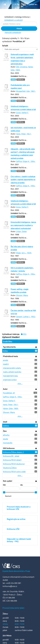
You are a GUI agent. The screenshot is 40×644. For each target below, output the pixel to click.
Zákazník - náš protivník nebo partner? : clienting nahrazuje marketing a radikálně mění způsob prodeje (23, 154)
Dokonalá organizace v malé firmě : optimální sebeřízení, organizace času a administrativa (22, 59)
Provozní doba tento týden (13, 608)
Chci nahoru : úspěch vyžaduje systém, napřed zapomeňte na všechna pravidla (23, 180)
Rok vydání (8, 481)
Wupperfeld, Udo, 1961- (26, 91)
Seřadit (5, 46)
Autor (5, 389)
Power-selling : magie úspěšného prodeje (20, 291)
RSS (24, 334)
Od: (4, 485)
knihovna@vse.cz (10, 586)
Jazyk (5, 422)
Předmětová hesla (10, 356)
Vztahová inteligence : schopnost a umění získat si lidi (23, 108)
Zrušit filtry (8, 341)
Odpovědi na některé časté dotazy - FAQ (19, 540)
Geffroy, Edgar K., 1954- (26, 161)
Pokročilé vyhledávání (13, 32)
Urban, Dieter (21, 231)
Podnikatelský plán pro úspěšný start (20, 87)
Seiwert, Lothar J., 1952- (26, 317)
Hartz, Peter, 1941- (24, 134)
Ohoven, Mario (22, 295)
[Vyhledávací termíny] (19, 24)
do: (22, 485)
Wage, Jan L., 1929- (24, 253)
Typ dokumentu (9, 347)
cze (15, 4)
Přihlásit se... (31, 4)
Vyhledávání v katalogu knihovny (17, 17)
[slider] (4, 492)
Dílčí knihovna (9, 448)
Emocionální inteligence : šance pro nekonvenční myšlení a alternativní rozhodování (23, 225)
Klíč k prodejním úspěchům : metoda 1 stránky (22, 269)
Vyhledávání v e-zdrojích (13, 20)
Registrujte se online (16, 519)
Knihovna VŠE (13, 529)
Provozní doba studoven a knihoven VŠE (19, 508)
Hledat (19, 28)
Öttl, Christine (22, 67)
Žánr (5, 431)
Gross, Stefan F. (22, 113)
